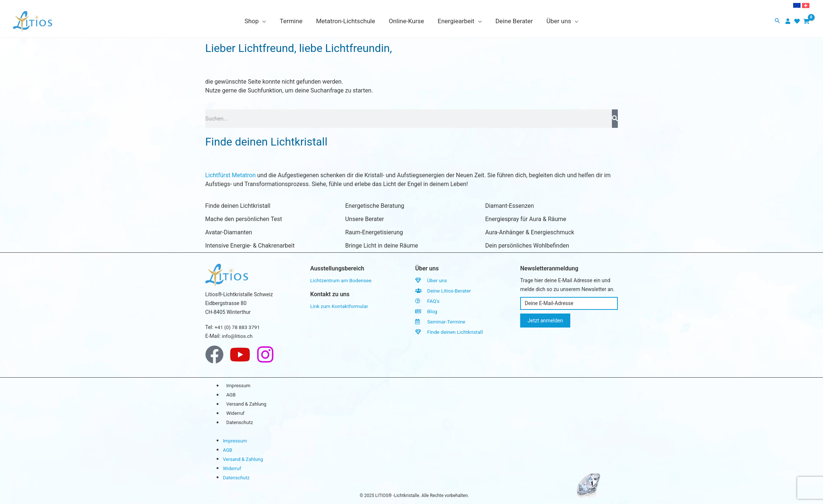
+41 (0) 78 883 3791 (238, 327)
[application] (266, 21)
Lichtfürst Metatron (230, 175)
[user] (789, 21)
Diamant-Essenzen (509, 206)
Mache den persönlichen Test (244, 219)
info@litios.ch (237, 336)
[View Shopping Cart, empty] (806, 21)
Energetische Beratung (375, 206)
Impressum (239, 386)
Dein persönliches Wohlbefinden (527, 246)
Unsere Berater (365, 219)
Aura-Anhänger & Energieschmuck (530, 232)
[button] (777, 21)
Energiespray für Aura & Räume (526, 219)
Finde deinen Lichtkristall (238, 206)
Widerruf (236, 414)
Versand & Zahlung (247, 404)
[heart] (798, 21)
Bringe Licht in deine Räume (382, 246)
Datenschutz (240, 423)
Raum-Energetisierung (374, 232)
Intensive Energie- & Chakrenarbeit (250, 246)
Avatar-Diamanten (229, 232)
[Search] (615, 119)
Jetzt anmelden (545, 321)
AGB (231, 395)
